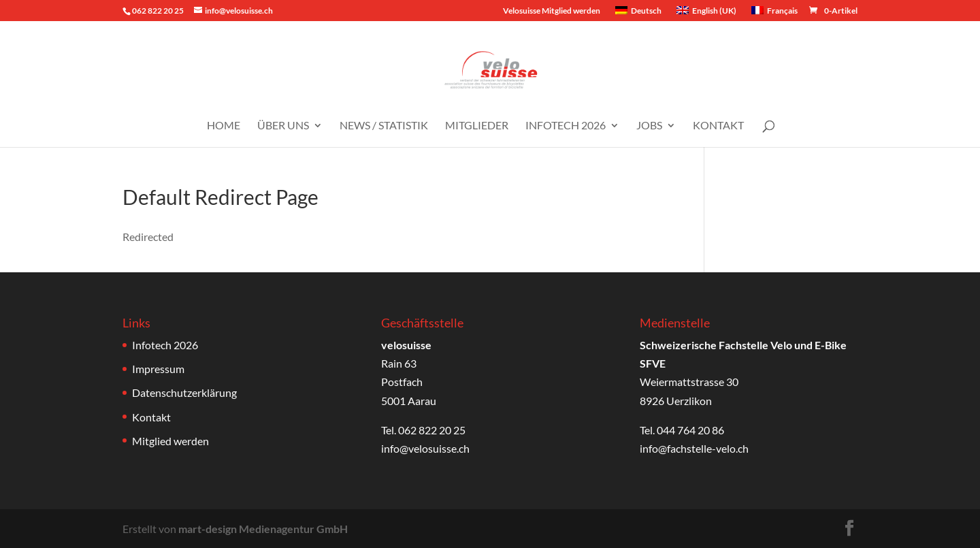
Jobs (649, 126)
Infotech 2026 (566, 126)
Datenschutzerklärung (184, 392)
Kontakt (718, 126)
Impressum (158, 369)
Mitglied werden (170, 441)
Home (224, 126)
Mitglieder (477, 126)
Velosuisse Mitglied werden (552, 11)
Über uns (283, 126)
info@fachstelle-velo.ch (694, 448)
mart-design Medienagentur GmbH (263, 529)
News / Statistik (384, 126)
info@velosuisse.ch (425, 448)
